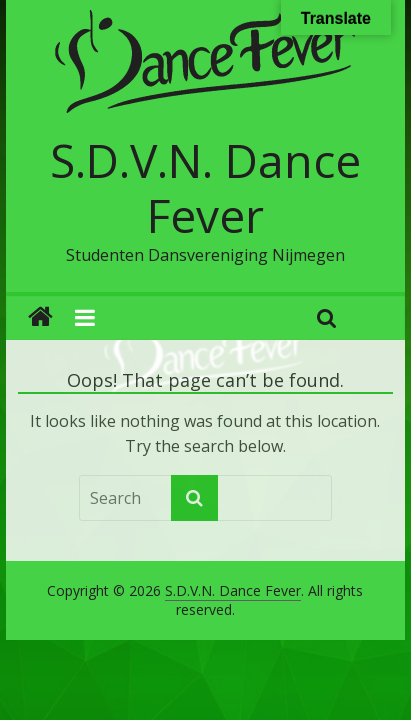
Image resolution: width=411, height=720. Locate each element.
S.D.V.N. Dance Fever (205, 187)
